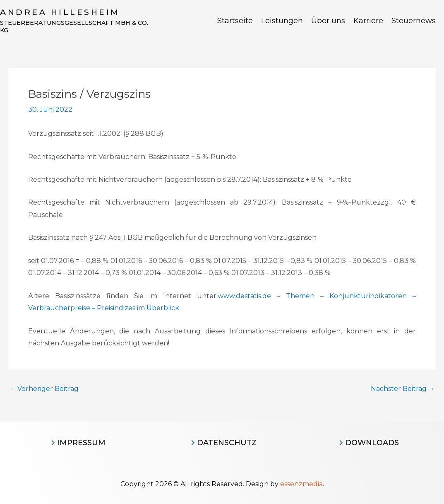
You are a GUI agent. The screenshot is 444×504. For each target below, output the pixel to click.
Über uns (328, 21)
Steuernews (414, 21)
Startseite (235, 21)
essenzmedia (301, 484)
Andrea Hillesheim (60, 12)
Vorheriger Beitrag (44, 389)
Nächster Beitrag (403, 389)
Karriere (368, 21)
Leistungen (282, 21)
